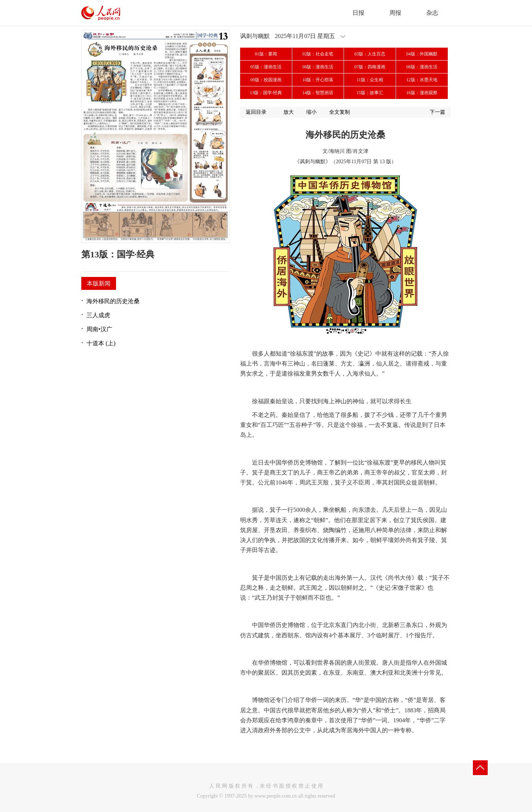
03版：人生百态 (370, 54)
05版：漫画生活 (266, 67)
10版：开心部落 (318, 80)
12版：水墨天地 (422, 80)
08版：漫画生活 (422, 67)
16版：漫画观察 (422, 93)
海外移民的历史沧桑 (113, 301)
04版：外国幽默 (422, 54)
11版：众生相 (370, 80)
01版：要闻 (266, 54)
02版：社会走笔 (318, 54)
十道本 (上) (101, 343)
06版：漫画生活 (318, 67)
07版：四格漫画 (370, 67)
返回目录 (256, 112)
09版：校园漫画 (266, 80)
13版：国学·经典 (266, 93)
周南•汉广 (99, 329)
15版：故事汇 (370, 93)
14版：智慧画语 (318, 93)
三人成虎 (98, 315)
